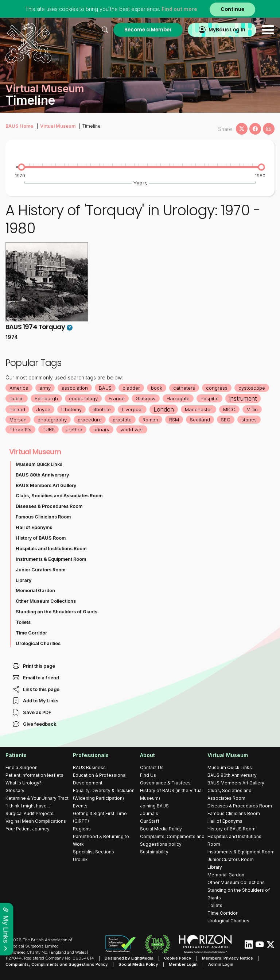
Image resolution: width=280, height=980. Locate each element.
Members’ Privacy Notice (227, 958)
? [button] (69, 328)
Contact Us (152, 767)
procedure (90, 420)
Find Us (148, 775)
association (75, 388)
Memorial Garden (35, 591)
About (147, 755)
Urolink (80, 859)
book (157, 388)
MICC (229, 409)
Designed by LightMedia (129, 958)
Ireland (17, 409)
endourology (83, 398)
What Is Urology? (24, 783)
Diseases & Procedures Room (49, 506)
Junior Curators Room (40, 570)
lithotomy (71, 409)
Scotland (200, 420)
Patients (16, 755)
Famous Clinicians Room (43, 517)
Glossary (15, 790)
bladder (131, 388)
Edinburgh (46, 398)
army (45, 388)
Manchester (199, 409)
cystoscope (252, 388)
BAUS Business (89, 767)
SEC (226, 420)
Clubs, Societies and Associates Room (59, 496)
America (19, 388)
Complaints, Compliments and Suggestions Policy (57, 964)
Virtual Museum (58, 126)
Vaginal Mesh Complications (36, 821)
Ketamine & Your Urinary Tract (37, 798)
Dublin (17, 398)
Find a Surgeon (22, 767)
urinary (101, 429)
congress (217, 388)
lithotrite (102, 409)
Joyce (43, 409)
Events (80, 806)
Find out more (179, 9)
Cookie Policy (178, 958)
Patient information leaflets (34, 775)
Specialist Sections (94, 852)
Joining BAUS (154, 806)
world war (132, 429)
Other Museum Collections (46, 601)
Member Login (183, 964)
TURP (48, 429)
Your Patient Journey (28, 829)
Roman (150, 420)
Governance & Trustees (165, 783)
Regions (82, 829)
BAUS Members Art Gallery (46, 485)
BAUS (105, 388)
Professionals (91, 755)
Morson (18, 420)
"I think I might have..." (28, 806)
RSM (174, 420)
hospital (209, 398)
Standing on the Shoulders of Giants (57, 612)
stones (249, 420)
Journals (149, 813)
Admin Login (221, 964)
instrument (243, 398)
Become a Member (148, 30)
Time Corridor (31, 633)
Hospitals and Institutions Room (51, 549)
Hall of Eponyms (34, 527)
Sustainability (154, 852)
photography (52, 420)
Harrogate (178, 398)
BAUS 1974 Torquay (35, 327)
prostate (122, 420)
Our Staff (150, 821)
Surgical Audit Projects (30, 813)
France (117, 398)
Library (24, 580)
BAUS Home (19, 126)
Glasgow (146, 398)
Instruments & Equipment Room (51, 559)
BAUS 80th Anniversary (42, 475)
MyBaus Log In (227, 30)
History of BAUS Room (41, 538)
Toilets (23, 622)
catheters (184, 388)
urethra (74, 429)
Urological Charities (38, 643)
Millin (252, 409)
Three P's (20, 429)
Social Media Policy (161, 829)
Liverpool (132, 409)
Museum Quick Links (39, 464)
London (164, 409)
